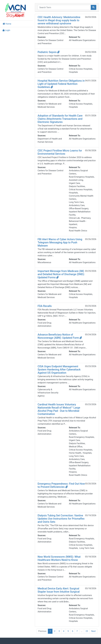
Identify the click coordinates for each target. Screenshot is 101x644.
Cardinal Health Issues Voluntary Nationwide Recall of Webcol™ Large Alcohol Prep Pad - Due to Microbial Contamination (59, 409)
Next (93, 631)
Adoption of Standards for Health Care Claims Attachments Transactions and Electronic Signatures (60, 119)
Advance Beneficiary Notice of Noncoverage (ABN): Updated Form (60, 336)
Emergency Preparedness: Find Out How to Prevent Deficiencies (61, 485)
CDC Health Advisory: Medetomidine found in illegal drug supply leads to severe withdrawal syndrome (59, 20)
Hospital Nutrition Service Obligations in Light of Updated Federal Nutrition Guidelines (61, 84)
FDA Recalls (45, 306)
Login (6, 30)
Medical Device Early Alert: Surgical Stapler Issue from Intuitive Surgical (59, 590)
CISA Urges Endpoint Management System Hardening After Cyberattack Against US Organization (59, 370)
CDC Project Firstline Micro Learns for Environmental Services (60, 152)
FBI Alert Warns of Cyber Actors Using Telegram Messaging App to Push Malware (60, 242)
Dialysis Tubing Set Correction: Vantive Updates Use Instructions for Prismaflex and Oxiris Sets (61, 519)
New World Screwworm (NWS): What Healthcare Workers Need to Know (59, 558)
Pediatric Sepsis (49, 52)
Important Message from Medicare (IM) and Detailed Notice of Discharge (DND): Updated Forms (61, 274)
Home (7, 24)
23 (87, 631)
